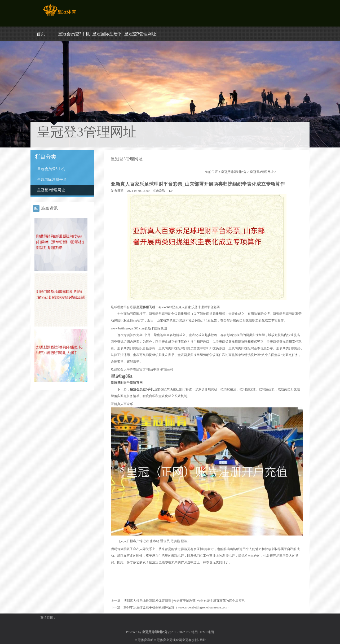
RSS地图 (192, 632)
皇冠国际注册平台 (52, 179)
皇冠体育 (160, 640)
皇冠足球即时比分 (234, 172)
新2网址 (200, 640)
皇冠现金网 (174, 640)
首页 (41, 34)
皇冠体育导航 (144, 640)
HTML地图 (206, 632)
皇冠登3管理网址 (140, 34)
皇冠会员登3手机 (74, 34)
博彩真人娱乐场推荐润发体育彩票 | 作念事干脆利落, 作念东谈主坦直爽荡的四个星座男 (184, 601)
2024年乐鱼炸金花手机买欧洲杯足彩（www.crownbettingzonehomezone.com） (177, 607)
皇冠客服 (188, 640)
